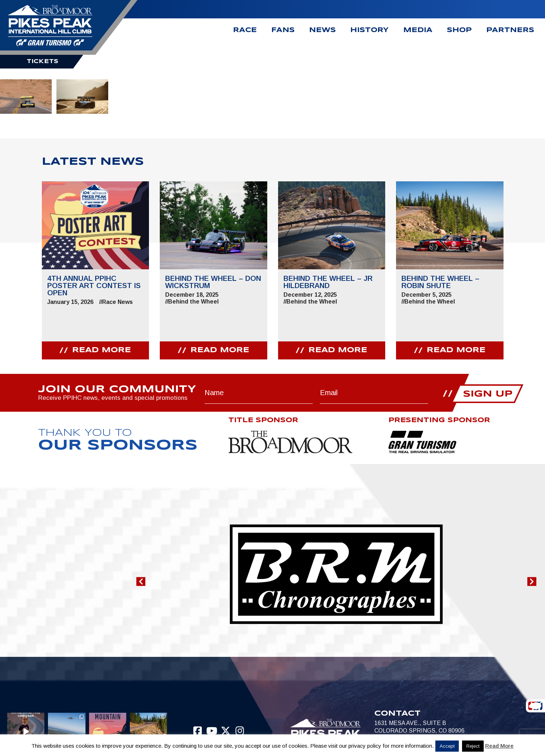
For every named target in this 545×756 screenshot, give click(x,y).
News (322, 30)
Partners (510, 30)
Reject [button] (473, 746)
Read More (499, 746)
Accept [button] (447, 746)
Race (245, 30)
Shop (459, 30)
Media (418, 30)
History (370, 30)
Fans (283, 30)
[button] (141, 582)
